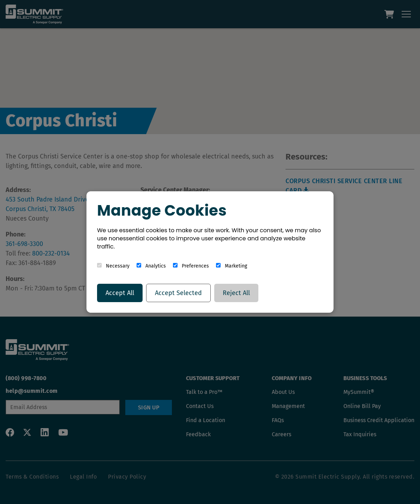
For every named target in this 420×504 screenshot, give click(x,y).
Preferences (191, 266)
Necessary (113, 266)
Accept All (120, 293)
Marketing (232, 266)
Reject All (236, 293)
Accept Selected (178, 293)
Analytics (151, 266)
